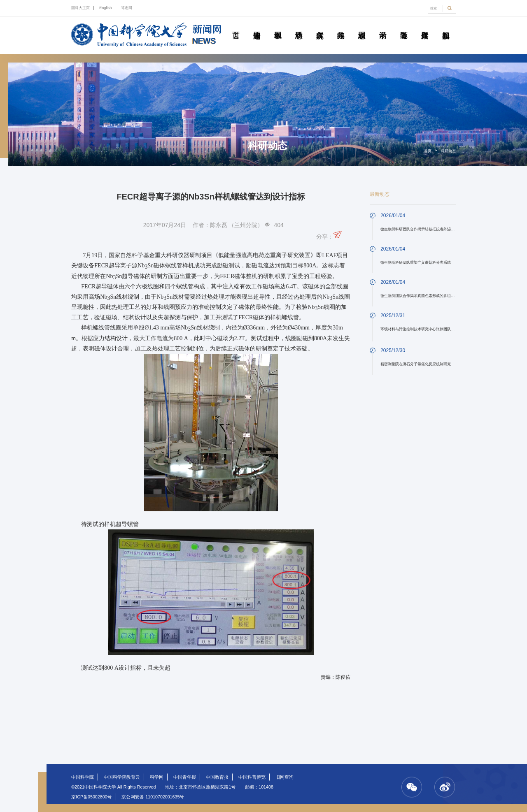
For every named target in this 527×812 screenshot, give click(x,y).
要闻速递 (257, 26)
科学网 (157, 777)
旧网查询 (284, 777)
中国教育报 (217, 777)
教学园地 (278, 26)
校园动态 (362, 26)
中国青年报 (185, 777)
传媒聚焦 (425, 26)
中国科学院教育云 (122, 777)
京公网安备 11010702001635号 (153, 797)
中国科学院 (83, 777)
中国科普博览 (252, 777)
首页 (236, 26)
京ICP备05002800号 (91, 797)
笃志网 (127, 8)
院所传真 (320, 26)
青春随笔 (404, 26)
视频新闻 (446, 26)
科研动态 (299, 26)
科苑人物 (341, 26)
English (106, 8)
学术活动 (383, 26)
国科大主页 (80, 8)
